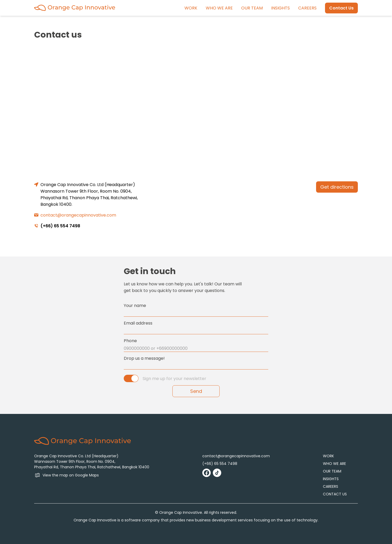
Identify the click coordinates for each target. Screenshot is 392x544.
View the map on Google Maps (71, 475)
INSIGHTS (280, 8)
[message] (196, 366)
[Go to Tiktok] (217, 473)
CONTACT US (335, 494)
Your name (135, 306)
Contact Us (341, 8)
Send (196, 391)
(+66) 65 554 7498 (60, 226)
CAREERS (307, 8)
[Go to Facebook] (207, 473)
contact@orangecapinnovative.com (78, 215)
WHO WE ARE (219, 8)
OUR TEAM (252, 8)
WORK (191, 8)
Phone (130, 341)
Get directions (337, 187)
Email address (138, 323)
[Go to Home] (75, 8)
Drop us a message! (144, 358)
